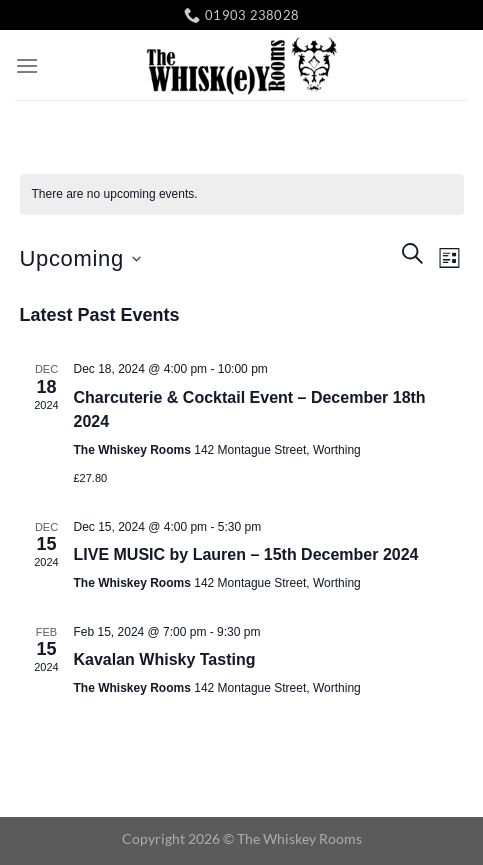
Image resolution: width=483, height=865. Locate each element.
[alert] (242, 194)
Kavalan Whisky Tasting (165, 659)
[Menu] (27, 65)
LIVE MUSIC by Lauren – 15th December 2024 (246, 554)
